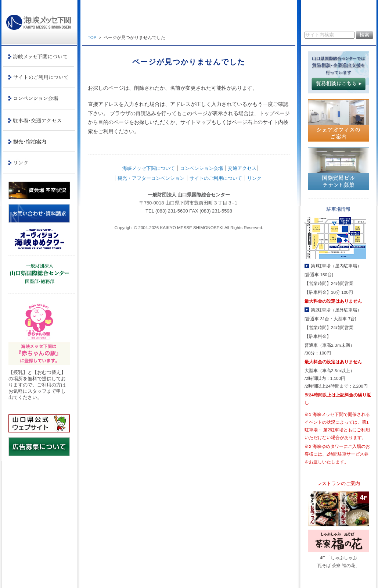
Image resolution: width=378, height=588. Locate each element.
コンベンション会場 (201, 168)
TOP (92, 38)
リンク (254, 178)
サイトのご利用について (216, 178)
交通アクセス (242, 168)
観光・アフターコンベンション (151, 178)
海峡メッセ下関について (149, 168)
